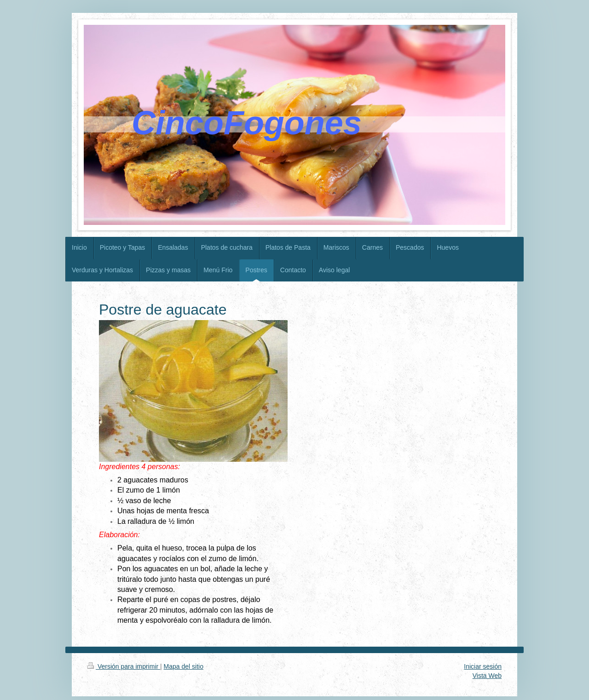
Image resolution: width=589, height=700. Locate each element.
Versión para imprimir (124, 666)
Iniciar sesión (483, 666)
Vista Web (487, 676)
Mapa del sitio (184, 666)
